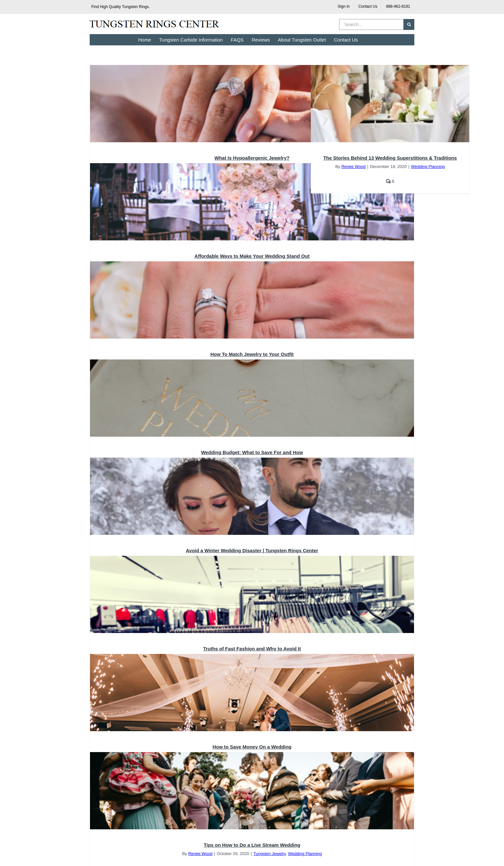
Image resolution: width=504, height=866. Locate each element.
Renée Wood (354, 167)
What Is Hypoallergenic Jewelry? (252, 158)
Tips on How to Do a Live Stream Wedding (252, 845)
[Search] (409, 24)
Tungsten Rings (135, 7)
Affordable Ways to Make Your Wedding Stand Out (252, 256)
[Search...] (371, 24)
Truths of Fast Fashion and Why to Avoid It (252, 649)
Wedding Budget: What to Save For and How (252, 452)
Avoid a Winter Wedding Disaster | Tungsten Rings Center (252, 550)
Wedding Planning (428, 167)
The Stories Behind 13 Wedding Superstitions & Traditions (390, 158)
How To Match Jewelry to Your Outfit (252, 354)
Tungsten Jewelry (269, 854)
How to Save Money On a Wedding (252, 747)
